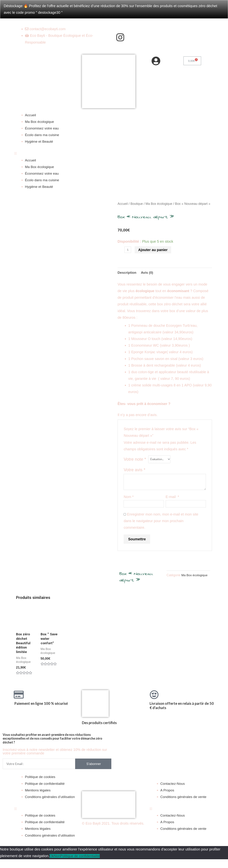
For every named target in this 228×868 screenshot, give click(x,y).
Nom (129, 503)
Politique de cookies (41, 786)
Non (57, 865)
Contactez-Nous (173, 792)
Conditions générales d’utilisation (51, 806)
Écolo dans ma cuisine (43, 135)
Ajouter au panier (153, 256)
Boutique (137, 204)
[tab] (127, 279)
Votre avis (134, 476)
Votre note (135, 466)
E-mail (172, 503)
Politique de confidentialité (46, 792)
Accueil (31, 115)
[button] (114, 153)
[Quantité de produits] (128, 256)
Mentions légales (38, 799)
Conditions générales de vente (184, 806)
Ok (52, 865)
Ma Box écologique (40, 122)
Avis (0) (148, 279)
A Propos (168, 799)
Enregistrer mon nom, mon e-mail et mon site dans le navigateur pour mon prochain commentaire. (161, 528)
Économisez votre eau (43, 128)
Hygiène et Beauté (40, 141)
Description (127, 279)
